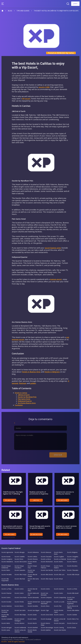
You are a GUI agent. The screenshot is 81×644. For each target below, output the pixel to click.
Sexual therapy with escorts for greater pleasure (40, 527)
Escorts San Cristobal (31, 571)
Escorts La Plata (6, 589)
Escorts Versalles (7, 575)
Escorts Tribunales (73, 570)
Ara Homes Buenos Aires (27, 403)
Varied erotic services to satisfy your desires (65, 493)
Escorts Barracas (46, 552)
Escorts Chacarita (46, 557)
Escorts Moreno (19, 623)
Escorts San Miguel (34, 610)
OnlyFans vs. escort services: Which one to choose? (66, 527)
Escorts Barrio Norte (58, 553)
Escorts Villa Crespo (21, 575)
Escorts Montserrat (47, 562)
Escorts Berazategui (47, 628)
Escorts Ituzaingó (46, 619)
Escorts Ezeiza (71, 628)
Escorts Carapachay (60, 597)
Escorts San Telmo (60, 570)
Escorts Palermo (72, 562)
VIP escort (26, 99)
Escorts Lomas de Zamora (20, 631)
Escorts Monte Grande (32, 631)
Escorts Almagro (20, 552)
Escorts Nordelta (33, 606)
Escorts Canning (59, 628)
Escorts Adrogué (7, 628)
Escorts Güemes (59, 589)
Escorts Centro (19, 589)
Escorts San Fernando (5, 611)
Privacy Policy (19, 640)
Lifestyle (36, 500)
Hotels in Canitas (21, 393)
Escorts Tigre (45, 610)
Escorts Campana (46, 597)
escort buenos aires (53, 248)
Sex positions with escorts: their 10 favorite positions (13, 527)
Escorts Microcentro (21, 562)
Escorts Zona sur (72, 623)
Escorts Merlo (6, 623)
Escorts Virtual (58, 579)
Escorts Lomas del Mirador (60, 620)
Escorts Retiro (6, 570)
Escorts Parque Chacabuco (19, 567)
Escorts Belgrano (72, 552)
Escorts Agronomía (7, 552)
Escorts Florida (19, 602)
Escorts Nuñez (58, 562)
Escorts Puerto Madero (58, 567)
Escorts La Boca (46, 559)
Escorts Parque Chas (32, 567)
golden (33, 383)
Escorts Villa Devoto (47, 575)
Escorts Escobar (6, 602)
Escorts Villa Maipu (20, 615)
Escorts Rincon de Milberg (73, 607)
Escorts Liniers (72, 559)
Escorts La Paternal (60, 559)
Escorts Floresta (33, 559)
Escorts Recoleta (72, 566)
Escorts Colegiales (73, 557)
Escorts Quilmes (46, 630)
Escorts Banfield (33, 628)
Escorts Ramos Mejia (45, 624)
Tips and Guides (10, 500)
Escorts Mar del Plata (32, 590)
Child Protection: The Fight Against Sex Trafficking (13, 493)
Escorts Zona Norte (21, 597)
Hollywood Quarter (25, 401)
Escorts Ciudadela (7, 619)
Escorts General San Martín (34, 603)
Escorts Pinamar (6, 593)
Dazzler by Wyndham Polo (27, 397)
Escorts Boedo (6, 557)
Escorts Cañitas (32, 557)
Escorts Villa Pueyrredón (5, 580)
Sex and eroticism (36, 534)
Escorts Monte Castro (32, 563)
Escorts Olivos (45, 606)
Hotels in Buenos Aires (31, 372)
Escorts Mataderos (7, 562)
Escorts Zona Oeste (47, 615)
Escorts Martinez (7, 606)
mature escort (56, 279)
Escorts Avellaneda (20, 628)
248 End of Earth (24, 395)
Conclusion (19, 405)
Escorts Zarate (32, 615)
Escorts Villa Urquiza (47, 579)
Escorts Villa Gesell (73, 593)
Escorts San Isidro (20, 610)
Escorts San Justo (59, 623)
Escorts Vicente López (59, 611)
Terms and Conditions (33, 640)
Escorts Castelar (72, 615)
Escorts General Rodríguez (19, 620)
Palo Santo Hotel (24, 399)
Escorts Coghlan (59, 557)
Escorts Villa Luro (59, 575)
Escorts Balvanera (33, 552)
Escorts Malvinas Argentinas (72, 603)
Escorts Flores (19, 559)
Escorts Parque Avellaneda (6, 567)
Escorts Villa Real (20, 579)
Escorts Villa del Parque (32, 575)
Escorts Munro (19, 606)
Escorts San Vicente (60, 630)
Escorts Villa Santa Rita (33, 580)
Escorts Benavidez (33, 597)
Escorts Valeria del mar (33, 594)
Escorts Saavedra (20, 570)
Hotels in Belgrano (52, 372)
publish (75, 4)
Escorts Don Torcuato (71, 598)
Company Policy (7, 640)
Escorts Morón (32, 623)
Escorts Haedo (32, 619)
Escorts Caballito (20, 557)
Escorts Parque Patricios (45, 567)
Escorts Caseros (59, 615)
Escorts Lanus (6, 630)
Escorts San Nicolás (47, 570)
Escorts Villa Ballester (5, 616)
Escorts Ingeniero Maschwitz (46, 603)
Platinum (23, 383)
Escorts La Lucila (59, 602)
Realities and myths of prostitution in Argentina (39, 493)
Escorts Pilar (58, 606)
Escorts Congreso (7, 559)
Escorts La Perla (72, 589)
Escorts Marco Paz (73, 619)
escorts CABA (44, 87)
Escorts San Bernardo (44, 594)
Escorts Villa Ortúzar (73, 575)
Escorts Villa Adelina (73, 610)
